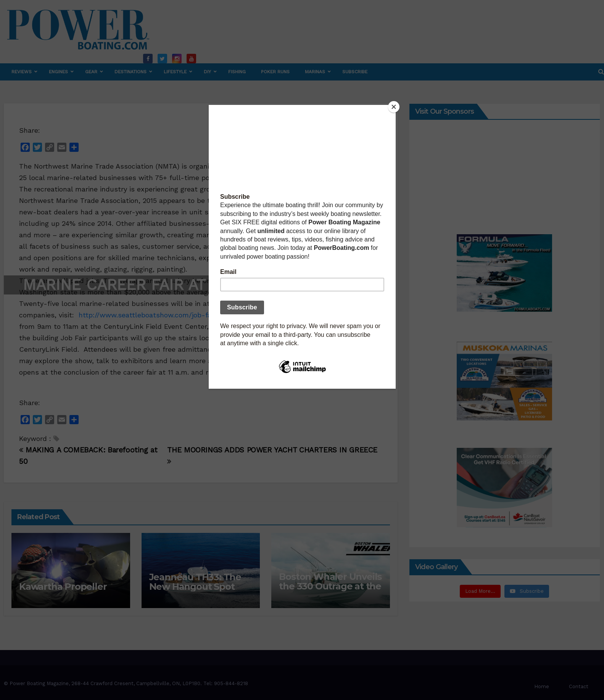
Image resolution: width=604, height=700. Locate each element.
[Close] (394, 107)
